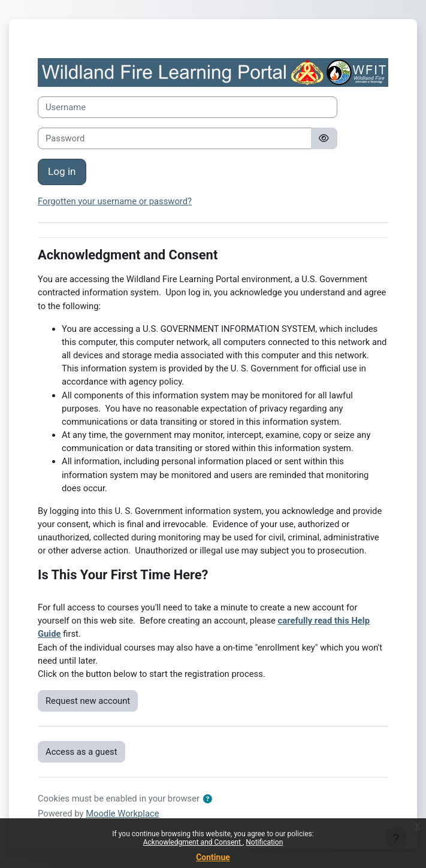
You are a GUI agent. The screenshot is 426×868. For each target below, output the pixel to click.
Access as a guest (81, 752)
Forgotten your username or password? (115, 201)
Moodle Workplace (122, 813)
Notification (264, 842)
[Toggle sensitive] (324, 138)
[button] (208, 799)
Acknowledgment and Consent (193, 842)
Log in (62, 171)
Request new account (88, 701)
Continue (213, 857)
